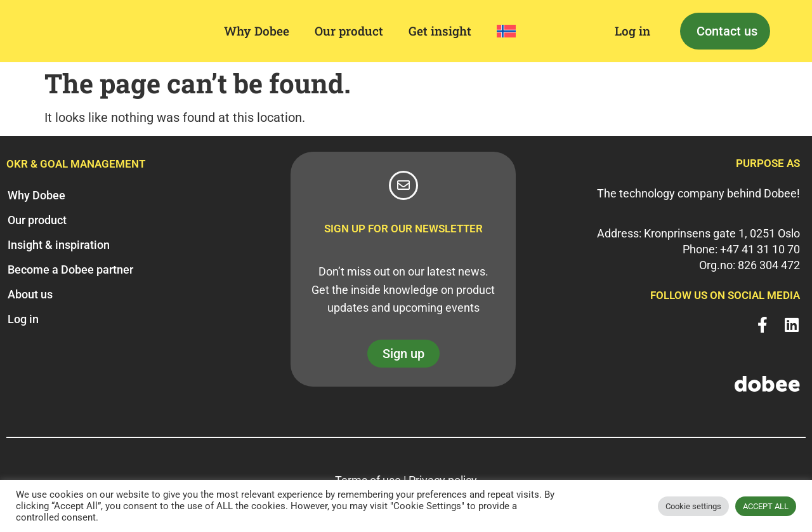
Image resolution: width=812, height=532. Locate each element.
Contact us (727, 31)
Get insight (440, 31)
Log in (632, 31)
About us (30, 294)
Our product (349, 31)
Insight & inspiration (59, 245)
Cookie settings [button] (693, 506)
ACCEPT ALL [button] (766, 506)
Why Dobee (257, 31)
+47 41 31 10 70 (760, 249)
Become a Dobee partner (70, 269)
